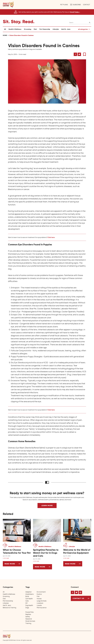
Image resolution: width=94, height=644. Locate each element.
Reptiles (28, 614)
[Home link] (17, 636)
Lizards (39, 605)
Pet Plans (64, 5)
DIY (27, 603)
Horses (39, 599)
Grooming (28, 29)
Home (5, 35)
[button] (8, 5)
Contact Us (78, 598)
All (5, 29)
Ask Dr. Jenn (66, 29)
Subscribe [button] (75, 5)
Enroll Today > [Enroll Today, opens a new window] (75, 12)
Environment (41, 592)
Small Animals (30, 621)
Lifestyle (56, 29)
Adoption (29, 592)
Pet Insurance (42, 608)
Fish (38, 596)
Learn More (47, 506)
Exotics (39, 594)
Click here (51, 237)
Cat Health (29, 599)
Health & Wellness (15, 29)
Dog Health (29, 605)
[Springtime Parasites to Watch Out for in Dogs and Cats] (47, 553)
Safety (28, 617)
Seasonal (29, 619)
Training (28, 623)
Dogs (27, 608)
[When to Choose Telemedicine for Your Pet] (17, 551)
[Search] (80, 23)
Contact (87, 5)
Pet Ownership (45, 29)
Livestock (40, 603)
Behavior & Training (9, 608)
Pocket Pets (30, 612)
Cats (27, 601)
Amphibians (30, 594)
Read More (13, 564)
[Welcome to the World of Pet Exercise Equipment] (77, 551)
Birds (27, 596)
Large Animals (42, 601)
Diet (35, 29)
